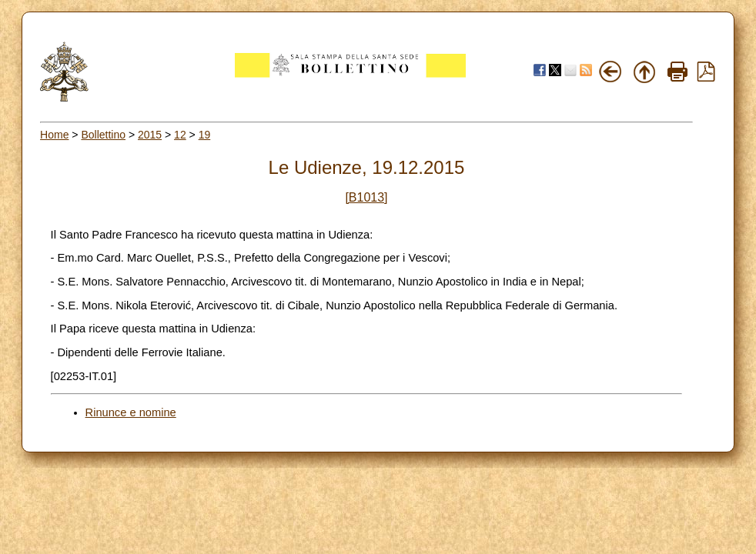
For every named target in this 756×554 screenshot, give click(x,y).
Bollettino (103, 135)
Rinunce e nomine (131, 412)
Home (54, 135)
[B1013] (366, 197)
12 (180, 135)
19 (205, 135)
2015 (150, 135)
